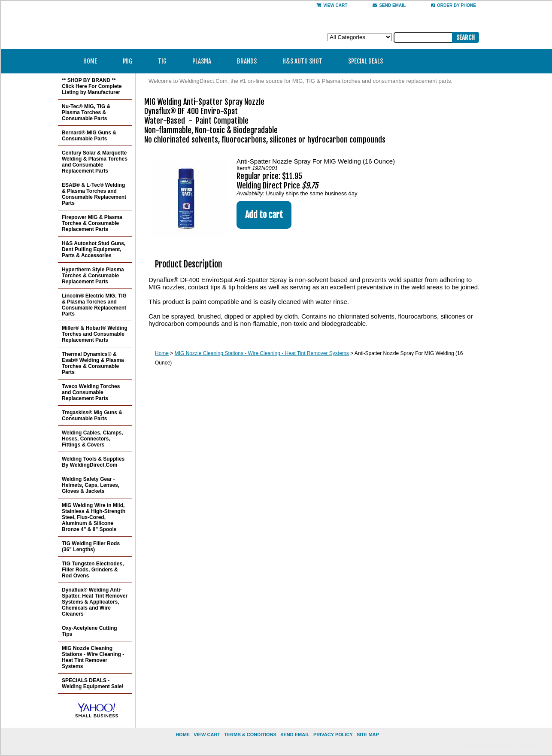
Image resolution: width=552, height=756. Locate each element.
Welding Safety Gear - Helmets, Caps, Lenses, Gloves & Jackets (91, 485)
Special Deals (365, 61)
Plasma (205, 61)
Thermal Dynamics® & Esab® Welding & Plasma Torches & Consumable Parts (93, 363)
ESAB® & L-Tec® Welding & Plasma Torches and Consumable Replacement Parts (94, 194)
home (183, 735)
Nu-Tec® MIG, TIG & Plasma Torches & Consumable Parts (86, 112)
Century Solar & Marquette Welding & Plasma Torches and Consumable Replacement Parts (95, 162)
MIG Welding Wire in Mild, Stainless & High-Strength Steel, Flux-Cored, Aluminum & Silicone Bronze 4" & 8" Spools (94, 517)
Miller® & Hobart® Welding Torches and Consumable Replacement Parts (95, 334)
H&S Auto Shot (302, 61)
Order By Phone (453, 5)
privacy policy (333, 735)
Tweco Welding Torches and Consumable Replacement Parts (91, 392)
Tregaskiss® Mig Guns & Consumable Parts (92, 416)
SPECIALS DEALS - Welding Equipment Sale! (93, 683)
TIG (165, 61)
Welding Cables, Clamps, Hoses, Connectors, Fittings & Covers (92, 439)
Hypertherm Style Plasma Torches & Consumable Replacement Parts (93, 276)
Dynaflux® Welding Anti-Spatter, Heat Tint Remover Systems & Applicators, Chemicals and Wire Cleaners (95, 602)
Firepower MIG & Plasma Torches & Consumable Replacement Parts (92, 223)
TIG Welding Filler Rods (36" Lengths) (91, 547)
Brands (250, 61)
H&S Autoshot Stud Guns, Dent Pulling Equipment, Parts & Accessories (94, 249)
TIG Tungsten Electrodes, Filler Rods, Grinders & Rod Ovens (93, 570)
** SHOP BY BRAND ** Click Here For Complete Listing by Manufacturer (92, 86)
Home (90, 61)
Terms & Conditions (250, 735)
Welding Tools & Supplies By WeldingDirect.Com (93, 462)
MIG (130, 61)
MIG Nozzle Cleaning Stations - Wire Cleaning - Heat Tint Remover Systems (262, 353)
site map (368, 735)
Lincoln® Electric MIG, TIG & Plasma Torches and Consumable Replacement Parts (94, 305)
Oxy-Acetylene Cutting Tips (89, 631)
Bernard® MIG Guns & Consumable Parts (89, 136)
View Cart (332, 5)
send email (389, 5)
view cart (207, 735)
